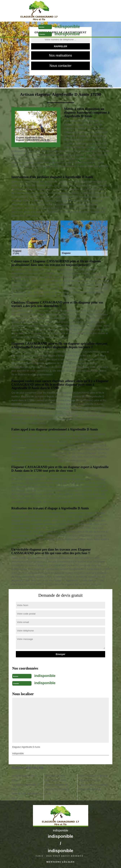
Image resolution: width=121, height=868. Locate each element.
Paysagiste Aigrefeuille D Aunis (25, 787)
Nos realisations (60, 55)
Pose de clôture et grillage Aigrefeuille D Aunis (93, 778)
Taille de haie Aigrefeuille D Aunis (26, 796)
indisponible (67, 27)
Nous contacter (60, 66)
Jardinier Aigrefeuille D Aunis (24, 778)
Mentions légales (60, 862)
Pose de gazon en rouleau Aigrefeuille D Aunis (93, 787)
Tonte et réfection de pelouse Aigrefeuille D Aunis (57, 789)
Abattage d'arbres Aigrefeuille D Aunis (56, 778)
